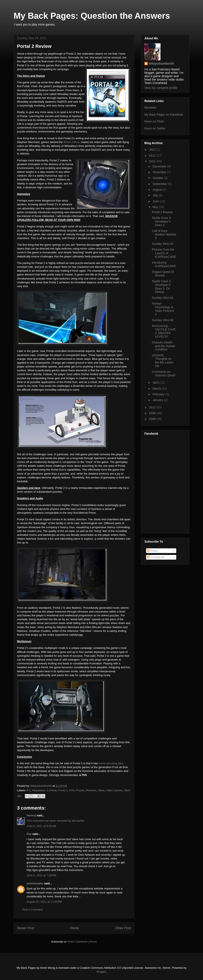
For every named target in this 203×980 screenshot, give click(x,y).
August (157, 190)
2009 (153, 413)
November (160, 172)
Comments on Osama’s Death (164, 374)
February (159, 394)
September (160, 184)
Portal (53, 790)
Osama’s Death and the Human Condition (164, 346)
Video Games (114, 790)
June (156, 201)
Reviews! (150, 108)
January (158, 400)
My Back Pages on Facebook (164, 115)
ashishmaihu (35, 883)
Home (75, 928)
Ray (29, 834)
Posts (152, 551)
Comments (156, 557)
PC (29, 790)
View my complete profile (161, 88)
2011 (153, 161)
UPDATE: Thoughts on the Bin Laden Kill (163, 361)
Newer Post (26, 928)
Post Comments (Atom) (82, 942)
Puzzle (80, 790)
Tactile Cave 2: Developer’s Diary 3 (162, 221)
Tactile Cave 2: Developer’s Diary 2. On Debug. (162, 286)
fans (121, 763)
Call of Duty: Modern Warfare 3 (164, 234)
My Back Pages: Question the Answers (92, 16)
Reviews (91, 790)
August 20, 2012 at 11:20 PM (44, 902)
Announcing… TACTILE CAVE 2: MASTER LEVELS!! (164, 331)
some (102, 763)
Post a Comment (33, 910)
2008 (153, 419)
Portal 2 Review (162, 212)
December (160, 166)
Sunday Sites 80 (163, 320)
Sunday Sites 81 (163, 298)
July (156, 195)
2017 (153, 150)
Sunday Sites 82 (163, 244)
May (156, 207)
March (157, 389)
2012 (153, 156)
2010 (153, 407)
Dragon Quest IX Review (163, 274)
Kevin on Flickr (154, 121)
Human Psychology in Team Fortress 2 (163, 309)
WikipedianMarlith (41, 786)
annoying (112, 763)
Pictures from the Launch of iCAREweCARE (164, 253)
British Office (71, 142)
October (158, 178)
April (156, 383)
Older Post (123, 928)
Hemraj (31, 815)
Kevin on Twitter (155, 128)
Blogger (101, 972)
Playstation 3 (40, 790)
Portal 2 (63, 790)
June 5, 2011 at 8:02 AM (41, 826)
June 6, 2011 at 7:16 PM (41, 875)
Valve (101, 790)
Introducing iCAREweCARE (164, 264)
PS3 (72, 790)
